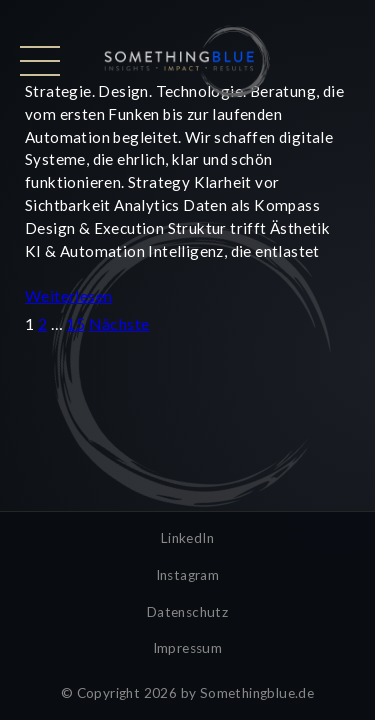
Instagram (188, 575)
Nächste (119, 323)
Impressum (188, 648)
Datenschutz (187, 612)
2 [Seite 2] (42, 323)
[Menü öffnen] (40, 61)
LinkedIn (187, 538)
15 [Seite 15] (75, 323)
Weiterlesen (68, 295)
